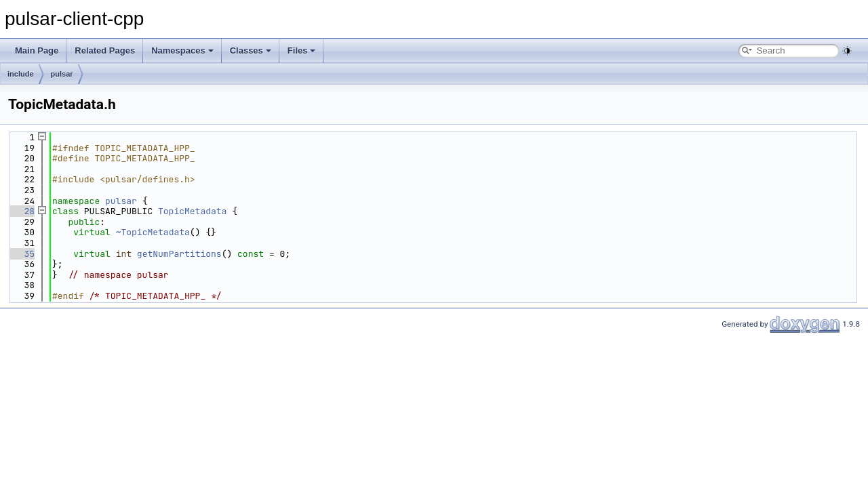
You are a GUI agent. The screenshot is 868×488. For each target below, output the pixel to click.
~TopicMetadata (153, 232)
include (21, 74)
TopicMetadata (192, 211)
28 (21, 211)
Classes (251, 50)
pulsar (62, 74)
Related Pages (105, 50)
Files (302, 50)
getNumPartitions (179, 254)
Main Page (37, 50)
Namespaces (182, 50)
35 (21, 254)
